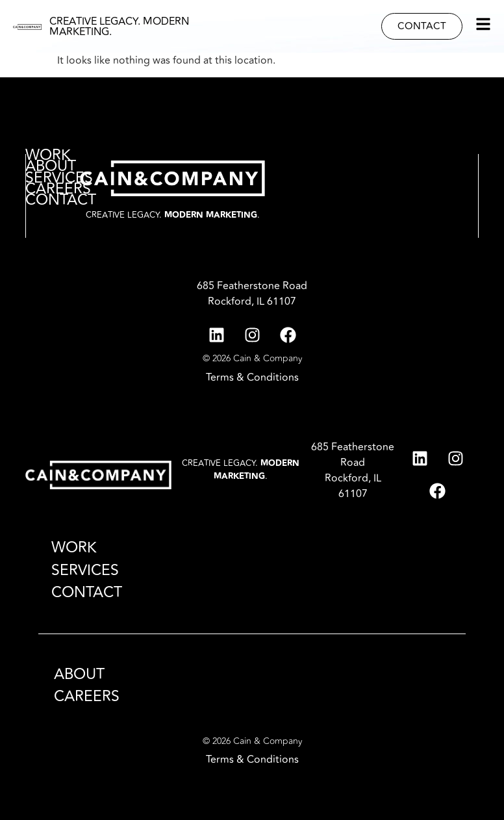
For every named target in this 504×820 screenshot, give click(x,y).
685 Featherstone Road (252, 286)
